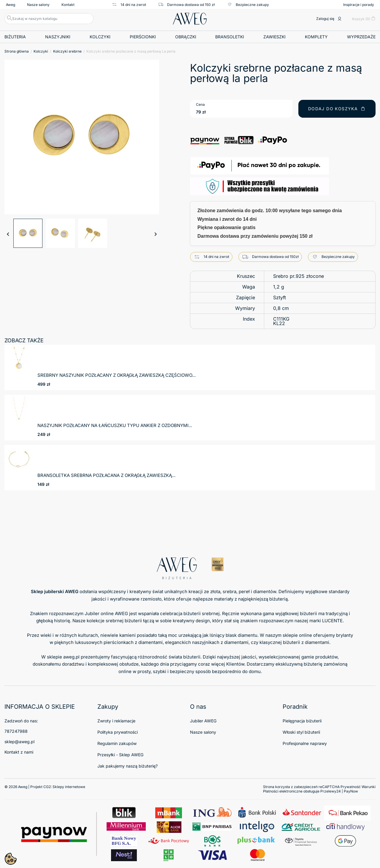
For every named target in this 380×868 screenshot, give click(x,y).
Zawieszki (274, 37)
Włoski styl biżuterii (301, 732)
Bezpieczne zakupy (248, 4)
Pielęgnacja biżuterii (302, 721)
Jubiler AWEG (203, 721)
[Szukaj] (49, 19)
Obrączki (186, 37)
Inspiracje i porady (359, 5)
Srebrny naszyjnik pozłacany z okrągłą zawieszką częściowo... (117, 375)
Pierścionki (143, 37)
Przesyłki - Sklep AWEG (120, 755)
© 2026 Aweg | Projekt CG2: (45, 787)
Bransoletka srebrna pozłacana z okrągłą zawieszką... (106, 475)
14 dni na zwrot (129, 4)
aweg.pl (71, 657)
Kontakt (68, 5)
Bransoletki (230, 37)
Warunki (369, 787)
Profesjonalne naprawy (305, 743)
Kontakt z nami (19, 752)
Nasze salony (38, 5)
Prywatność (351, 787)
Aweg (11, 5)
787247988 (16, 731)
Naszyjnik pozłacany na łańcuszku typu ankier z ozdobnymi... (115, 425)
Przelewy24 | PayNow (339, 791)
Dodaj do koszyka (337, 109)
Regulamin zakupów (117, 743)
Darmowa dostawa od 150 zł (186, 4)
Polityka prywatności (118, 732)
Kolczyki (100, 37)
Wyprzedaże (361, 37)
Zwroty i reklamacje (116, 721)
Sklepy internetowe (69, 787)
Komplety (316, 37)
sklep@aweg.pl (19, 742)
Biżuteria (15, 37)
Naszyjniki (58, 37)
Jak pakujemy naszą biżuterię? (128, 766)
